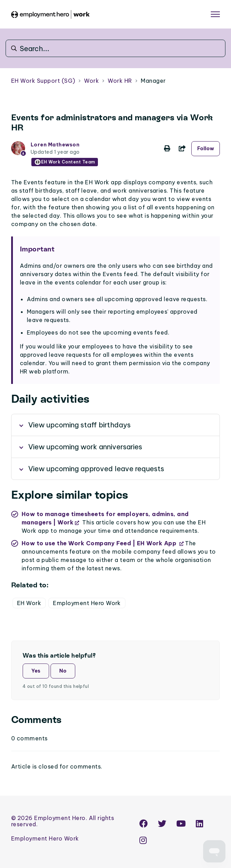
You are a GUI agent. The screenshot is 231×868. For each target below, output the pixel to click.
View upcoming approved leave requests (96, 469)
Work (91, 81)
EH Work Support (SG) (43, 81)
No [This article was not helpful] (63, 671)
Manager (153, 81)
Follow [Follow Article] (206, 148)
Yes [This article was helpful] (36, 671)
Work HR (120, 81)
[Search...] (115, 48)
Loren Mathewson (55, 145)
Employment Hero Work (87, 603)
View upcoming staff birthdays (79, 425)
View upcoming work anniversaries (85, 447)
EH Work (29, 603)
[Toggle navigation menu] (215, 14)
